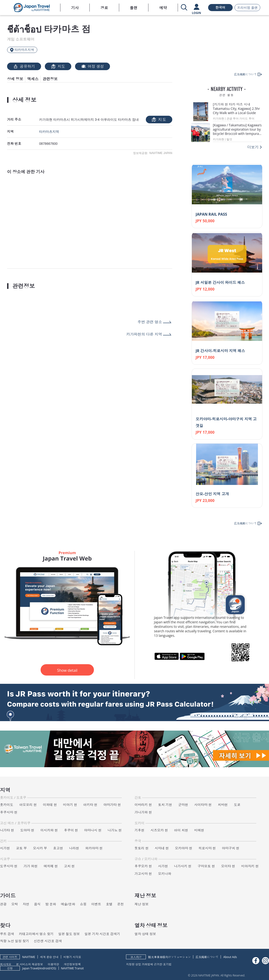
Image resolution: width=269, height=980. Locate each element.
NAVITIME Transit (72, 968)
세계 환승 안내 (49, 957)
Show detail (67, 670)
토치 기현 (165, 805)
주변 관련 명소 (150, 322)
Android (44, 968)
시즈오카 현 (159, 830)
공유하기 (24, 66)
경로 (104, 8)
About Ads (230, 957)
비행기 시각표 (72, 957)
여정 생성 (92, 66)
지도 (58, 66)
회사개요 (6, 964)
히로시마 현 (207, 848)
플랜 (134, 8)
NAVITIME (29, 957)
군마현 (183, 805)
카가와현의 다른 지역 (144, 334)
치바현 (223, 805)
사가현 (163, 866)
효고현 (58, 848)
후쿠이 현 (71, 830)
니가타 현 (7, 830)
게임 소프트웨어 (21, 39)
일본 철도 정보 (69, 934)
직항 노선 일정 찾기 (15, 941)
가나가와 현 (143, 812)
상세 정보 (15, 79)
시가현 (5, 848)
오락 (15, 904)
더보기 (253, 147)
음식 (37, 904)
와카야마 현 (94, 848)
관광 (3, 904)
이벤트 (96, 904)
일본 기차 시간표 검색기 (102, 934)
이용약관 (53, 964)
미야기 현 (70, 805)
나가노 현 (115, 830)
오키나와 (165, 874)
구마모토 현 (206, 866)
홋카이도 (7, 805)
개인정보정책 (72, 964)
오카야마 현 (184, 848)
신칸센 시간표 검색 (48, 941)
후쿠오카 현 (143, 866)
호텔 (109, 904)
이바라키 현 (143, 805)
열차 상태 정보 (145, 934)
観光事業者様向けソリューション (169, 957)
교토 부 (21, 848)
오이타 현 (228, 866)
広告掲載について (207, 957)
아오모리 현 (28, 805)
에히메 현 (51, 866)
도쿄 (237, 805)
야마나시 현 (93, 830)
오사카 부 (40, 848)
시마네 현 (162, 848)
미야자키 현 (250, 866)
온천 (121, 904)
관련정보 (50, 79)
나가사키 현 (183, 866)
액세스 (33, 79)
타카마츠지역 (49, 132)
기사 (75, 8)
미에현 (199, 830)
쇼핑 (83, 904)
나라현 (74, 848)
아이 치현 (181, 830)
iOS (53, 968)
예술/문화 (68, 904)
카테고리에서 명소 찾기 (36, 934)
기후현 (139, 830)
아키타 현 (90, 805)
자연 (26, 904)
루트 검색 (7, 934)
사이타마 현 (203, 805)
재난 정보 (142, 904)
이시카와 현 (49, 830)
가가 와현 (31, 866)
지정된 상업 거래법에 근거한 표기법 (149, 964)
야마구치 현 (231, 848)
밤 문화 (51, 904)
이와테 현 (50, 805)
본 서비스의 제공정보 (29, 964)
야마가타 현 (112, 805)
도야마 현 (27, 830)
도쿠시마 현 (9, 866)
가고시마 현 (143, 874)
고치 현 (69, 866)
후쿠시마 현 (9, 812)
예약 (163, 8)
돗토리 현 (142, 848)
